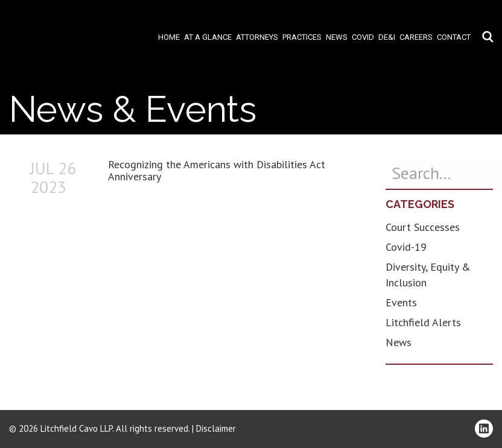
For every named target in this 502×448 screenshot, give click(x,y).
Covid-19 (406, 247)
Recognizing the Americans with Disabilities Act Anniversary (217, 170)
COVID (363, 37)
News (337, 37)
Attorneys (257, 37)
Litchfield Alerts (423, 322)
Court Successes (423, 227)
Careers (416, 37)
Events (401, 302)
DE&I (387, 37)
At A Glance (208, 37)
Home (169, 37)
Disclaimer (216, 428)
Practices (302, 37)
